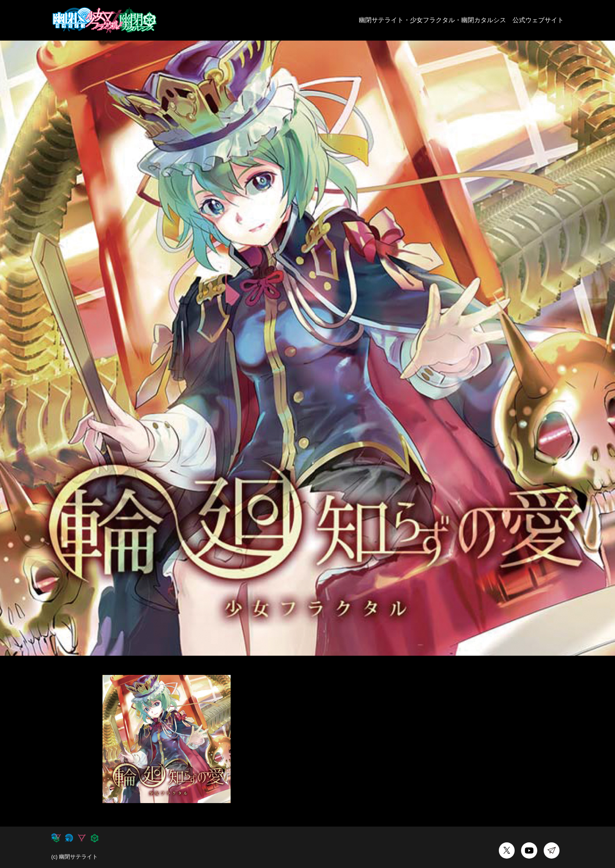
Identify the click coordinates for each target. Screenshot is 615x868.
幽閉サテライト (381, 20)
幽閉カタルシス (484, 20)
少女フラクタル (432, 20)
